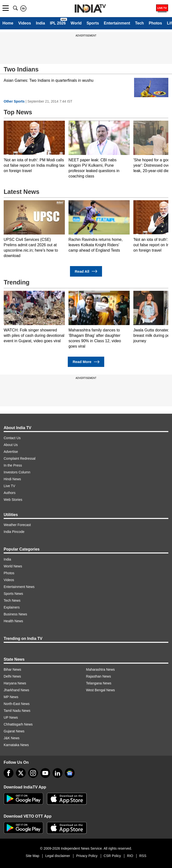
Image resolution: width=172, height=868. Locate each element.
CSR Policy (112, 856)
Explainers (12, 607)
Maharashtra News (101, 669)
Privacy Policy (87, 856)
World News (13, 566)
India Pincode (14, 532)
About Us (11, 445)
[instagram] (33, 773)
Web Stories (13, 500)
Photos (155, 23)
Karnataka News (16, 745)
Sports (93, 23)
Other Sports (14, 101)
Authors (10, 493)
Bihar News (12, 669)
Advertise (11, 452)
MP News (11, 697)
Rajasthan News (99, 676)
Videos (24, 23)
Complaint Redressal (20, 458)
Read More (86, 362)
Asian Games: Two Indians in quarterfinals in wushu (49, 80)
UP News (11, 717)
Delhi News (12, 676)
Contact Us (12, 438)
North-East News (17, 704)
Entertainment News (19, 587)
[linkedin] (57, 773)
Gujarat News (14, 731)
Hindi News (12, 479)
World (76, 23)
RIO (130, 856)
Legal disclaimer (58, 856)
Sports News (13, 594)
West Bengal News (101, 690)
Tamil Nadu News (17, 711)
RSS (143, 856)
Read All (86, 271)
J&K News (12, 738)
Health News (13, 621)
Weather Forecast (17, 525)
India (40, 23)
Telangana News (99, 683)
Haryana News (15, 683)
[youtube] (45, 773)
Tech (139, 23)
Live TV (9, 486)
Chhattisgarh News (18, 724)
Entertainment (117, 23)
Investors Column (17, 472)
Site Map (32, 856)
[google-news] (70, 773)
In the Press (13, 465)
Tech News (12, 600)
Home (8, 23)
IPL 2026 (58, 23)
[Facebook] (9, 773)
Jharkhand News (16, 690)
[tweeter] (21, 773)
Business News (15, 614)
